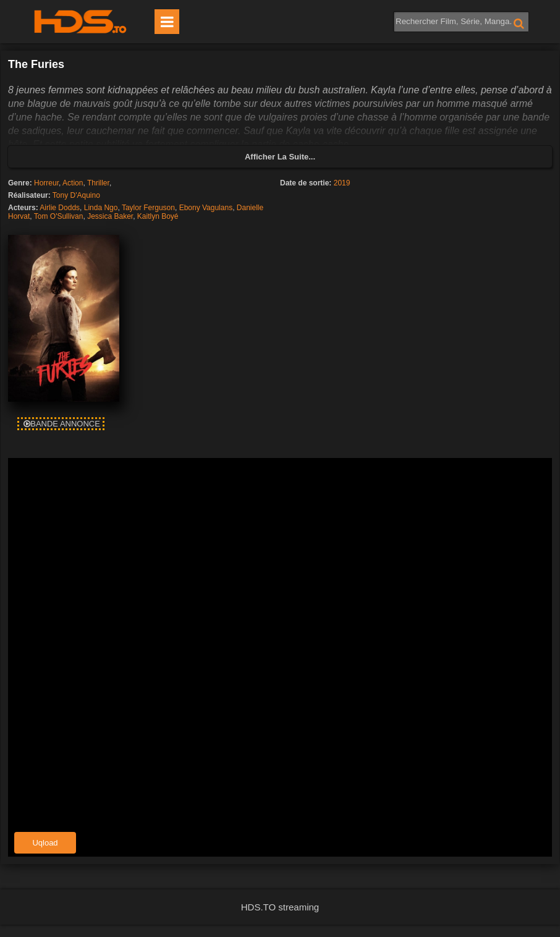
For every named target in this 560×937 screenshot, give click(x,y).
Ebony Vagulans (206, 208)
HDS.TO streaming (280, 907)
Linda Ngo (101, 208)
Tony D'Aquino (76, 195)
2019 (342, 183)
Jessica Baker (110, 216)
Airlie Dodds (60, 208)
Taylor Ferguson (148, 208)
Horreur (46, 183)
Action (73, 183)
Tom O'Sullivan (59, 216)
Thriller (98, 183)
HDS (80, 22)
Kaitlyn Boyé (158, 216)
